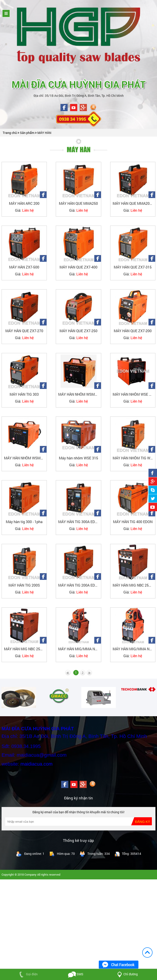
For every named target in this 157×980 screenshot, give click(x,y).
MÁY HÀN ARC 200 (24, 203)
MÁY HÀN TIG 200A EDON (79, 585)
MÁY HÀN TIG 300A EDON (79, 522)
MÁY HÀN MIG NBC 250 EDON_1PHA (25, 649)
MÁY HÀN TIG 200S (24, 585)
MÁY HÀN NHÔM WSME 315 (25, 458)
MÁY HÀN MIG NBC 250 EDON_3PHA (134, 585)
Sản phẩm (27, 133)
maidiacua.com (36, 764)
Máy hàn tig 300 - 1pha (24, 522)
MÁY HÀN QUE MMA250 (78, 203)
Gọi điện (28, 974)
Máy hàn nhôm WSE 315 (78, 458)
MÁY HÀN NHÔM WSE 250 (134, 394)
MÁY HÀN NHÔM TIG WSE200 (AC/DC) (134, 458)
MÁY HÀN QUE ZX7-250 (78, 331)
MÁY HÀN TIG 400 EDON (133, 522)
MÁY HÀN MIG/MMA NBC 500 (134, 649)
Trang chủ (10, 133)
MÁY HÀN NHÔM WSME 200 (80, 394)
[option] (19, 697)
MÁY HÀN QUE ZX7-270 (24, 331)
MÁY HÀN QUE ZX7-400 (78, 267)
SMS (76, 974)
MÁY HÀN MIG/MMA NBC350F (80, 649)
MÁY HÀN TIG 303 (24, 394)
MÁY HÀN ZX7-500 (24, 267)
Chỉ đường (127, 974)
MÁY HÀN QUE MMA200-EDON (134, 203)
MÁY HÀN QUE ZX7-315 (133, 267)
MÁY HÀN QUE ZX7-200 (133, 331)
